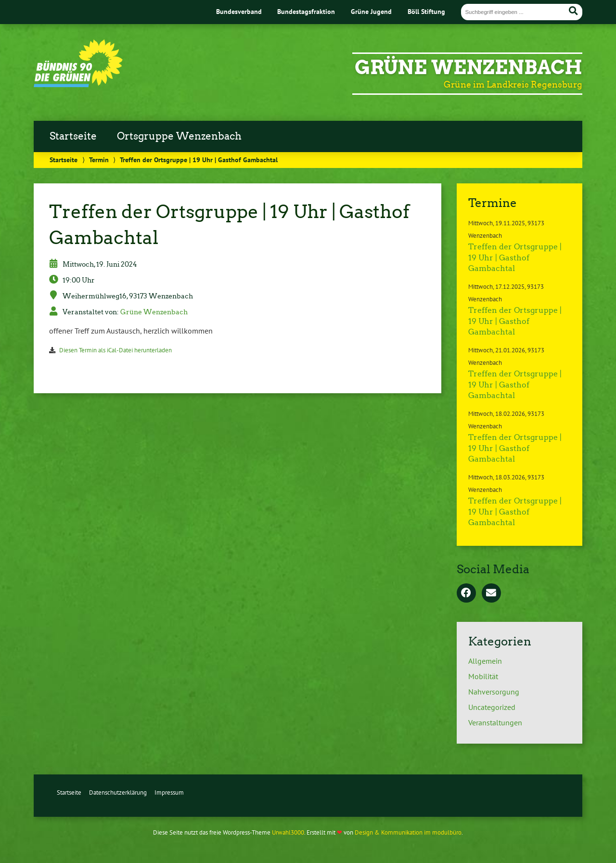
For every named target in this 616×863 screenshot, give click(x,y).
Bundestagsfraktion (306, 11)
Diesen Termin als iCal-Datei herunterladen (115, 350)
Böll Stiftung (426, 11)
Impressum (169, 792)
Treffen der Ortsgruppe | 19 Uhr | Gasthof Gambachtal (515, 258)
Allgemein (485, 661)
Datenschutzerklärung (118, 792)
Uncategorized (492, 707)
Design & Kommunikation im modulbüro (408, 832)
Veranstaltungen (495, 722)
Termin (99, 160)
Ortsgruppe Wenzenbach (179, 136)
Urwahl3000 (288, 832)
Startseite (73, 136)
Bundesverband (239, 11)
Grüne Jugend (371, 11)
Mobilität (483, 676)
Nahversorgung (494, 692)
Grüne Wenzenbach (468, 67)
